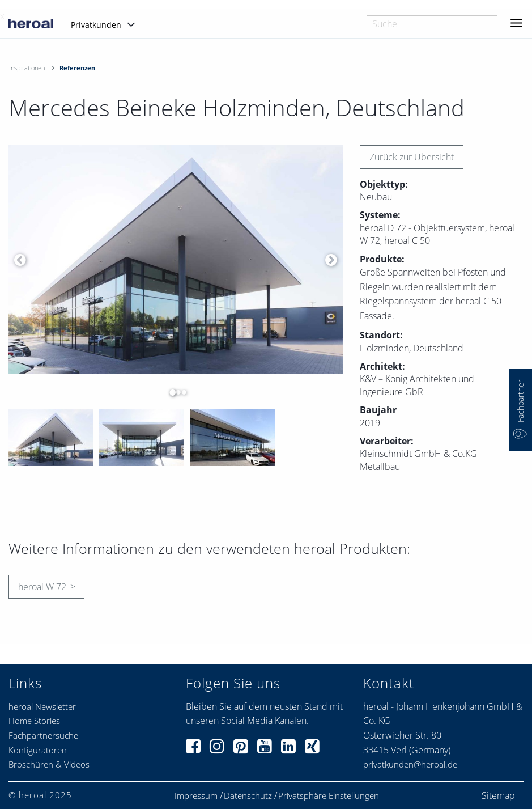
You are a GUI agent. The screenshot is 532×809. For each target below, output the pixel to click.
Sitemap (498, 795)
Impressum (196, 796)
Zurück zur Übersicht (412, 157)
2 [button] (176, 392)
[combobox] (432, 24)
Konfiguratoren (38, 750)
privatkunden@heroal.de (410, 764)
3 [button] (181, 392)
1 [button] (170, 392)
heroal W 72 (42, 587)
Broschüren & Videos (49, 764)
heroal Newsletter (42, 706)
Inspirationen (27, 68)
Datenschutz (248, 796)
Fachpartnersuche (43, 735)
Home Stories (34, 721)
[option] (176, 259)
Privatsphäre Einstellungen (329, 796)
